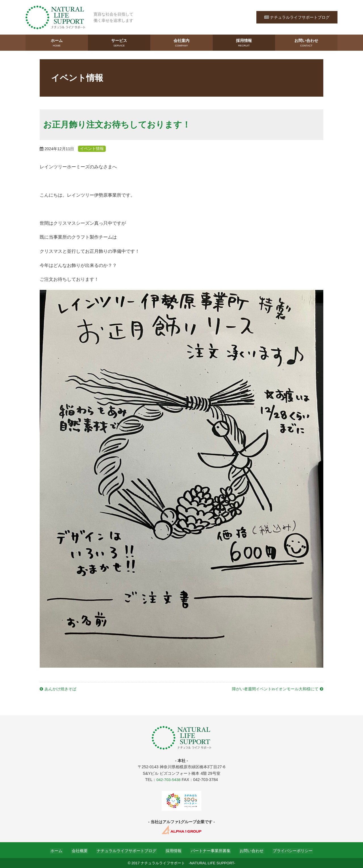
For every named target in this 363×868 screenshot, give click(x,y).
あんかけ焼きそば (60, 689)
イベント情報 (93, 148)
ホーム (57, 43)
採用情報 (244, 43)
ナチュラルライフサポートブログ (297, 17)
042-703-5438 (168, 779)
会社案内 (181, 43)
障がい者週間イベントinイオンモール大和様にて (275, 689)
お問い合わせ (306, 43)
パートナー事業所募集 (209, 850)
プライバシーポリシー (289, 850)
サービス (119, 43)
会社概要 (82, 850)
